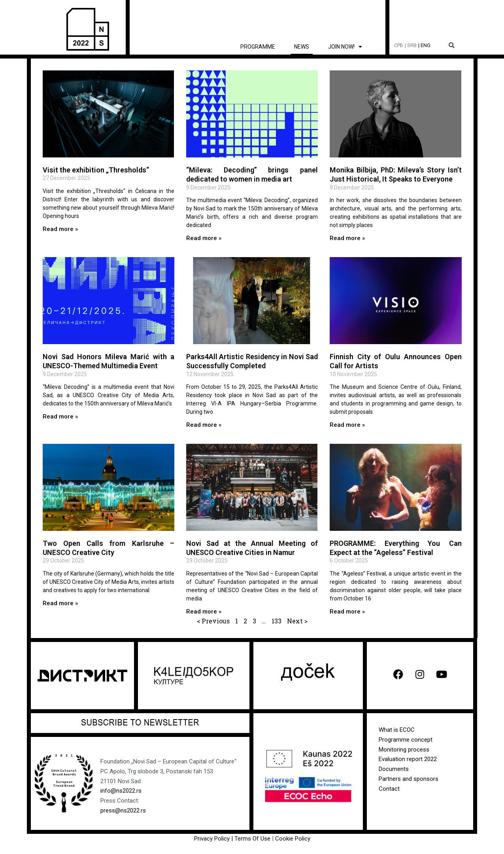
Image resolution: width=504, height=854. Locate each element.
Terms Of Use (253, 839)
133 (277, 621)
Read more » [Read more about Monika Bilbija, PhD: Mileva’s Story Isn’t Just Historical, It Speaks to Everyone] (347, 238)
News (302, 47)
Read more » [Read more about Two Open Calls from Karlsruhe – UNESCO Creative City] (60, 603)
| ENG (424, 45)
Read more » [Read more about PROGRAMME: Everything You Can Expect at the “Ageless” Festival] (347, 611)
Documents (394, 769)
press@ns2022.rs (123, 810)
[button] (452, 46)
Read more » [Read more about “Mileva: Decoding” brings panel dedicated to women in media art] (204, 238)
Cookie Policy (293, 839)
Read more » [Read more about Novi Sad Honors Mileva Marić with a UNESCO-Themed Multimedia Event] (60, 417)
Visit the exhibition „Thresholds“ (96, 170)
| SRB (411, 45)
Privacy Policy (212, 839)
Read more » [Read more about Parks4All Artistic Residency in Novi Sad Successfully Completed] (204, 425)
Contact (389, 788)
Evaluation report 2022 (408, 759)
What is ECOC (397, 730)
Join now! (345, 47)
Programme (258, 47)
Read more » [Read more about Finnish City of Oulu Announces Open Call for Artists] (347, 425)
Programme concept (406, 740)
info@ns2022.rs (121, 791)
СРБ (399, 45)
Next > (297, 621)
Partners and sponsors (409, 779)
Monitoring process (404, 749)
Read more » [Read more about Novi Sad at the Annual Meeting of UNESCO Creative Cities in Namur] (204, 611)
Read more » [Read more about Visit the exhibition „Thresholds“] (60, 229)
